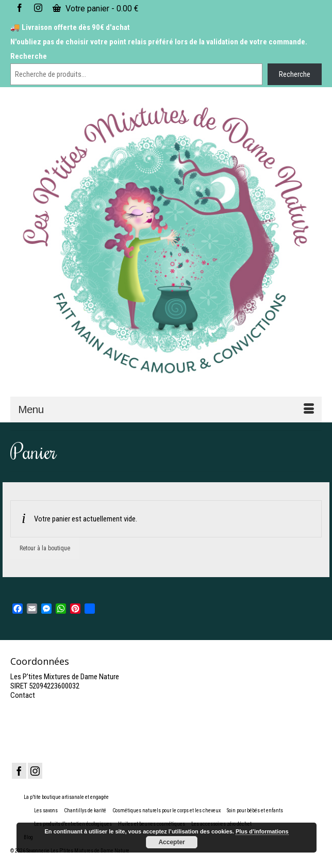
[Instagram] (35, 771)
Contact (23, 695)
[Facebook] (19, 771)
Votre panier (96, 9)
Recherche (29, 56)
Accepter (171, 842)
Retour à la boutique (45, 548)
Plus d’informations (262, 831)
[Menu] (166, 410)
